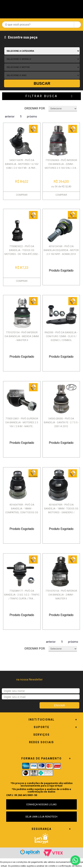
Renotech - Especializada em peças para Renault (41, 8)
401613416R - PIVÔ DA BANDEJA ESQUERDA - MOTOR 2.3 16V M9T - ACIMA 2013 (61, 250)
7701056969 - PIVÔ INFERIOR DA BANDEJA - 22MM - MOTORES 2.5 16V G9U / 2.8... (61, 164)
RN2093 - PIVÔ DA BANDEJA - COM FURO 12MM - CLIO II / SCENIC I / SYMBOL (61, 336)
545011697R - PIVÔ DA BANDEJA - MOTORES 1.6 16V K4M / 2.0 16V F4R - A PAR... (22, 164)
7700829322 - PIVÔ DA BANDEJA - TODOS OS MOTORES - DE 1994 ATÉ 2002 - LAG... (22, 252)
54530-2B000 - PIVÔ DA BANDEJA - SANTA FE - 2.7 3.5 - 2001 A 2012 (61, 422)
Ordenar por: (35, 108)
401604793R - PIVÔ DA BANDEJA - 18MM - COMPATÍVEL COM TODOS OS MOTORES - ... (22, 510)
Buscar (42, 83)
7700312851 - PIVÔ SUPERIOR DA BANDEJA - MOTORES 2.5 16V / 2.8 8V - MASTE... (22, 422)
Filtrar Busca (41, 96)
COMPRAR (22, 195)
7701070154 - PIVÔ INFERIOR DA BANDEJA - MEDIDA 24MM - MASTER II (22, 336)
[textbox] (41, 25)
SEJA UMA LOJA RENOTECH (41, 817)
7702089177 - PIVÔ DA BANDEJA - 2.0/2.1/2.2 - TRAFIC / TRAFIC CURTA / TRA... (22, 595)
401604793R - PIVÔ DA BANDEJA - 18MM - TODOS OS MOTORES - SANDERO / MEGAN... (61, 510)
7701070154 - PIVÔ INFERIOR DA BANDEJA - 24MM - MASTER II (61, 595)
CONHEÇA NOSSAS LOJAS (41, 804)
